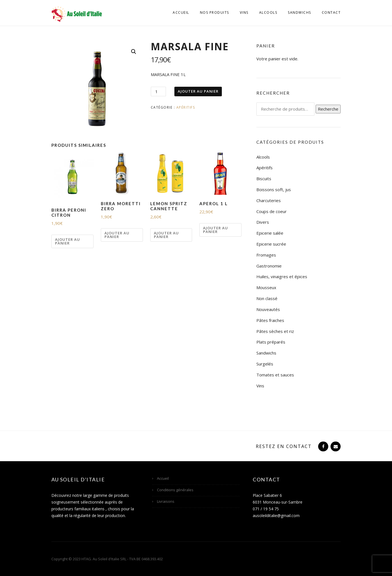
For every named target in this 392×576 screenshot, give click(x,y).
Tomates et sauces (275, 375)
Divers (263, 222)
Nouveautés (268, 309)
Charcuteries (269, 200)
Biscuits (264, 179)
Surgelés (265, 364)
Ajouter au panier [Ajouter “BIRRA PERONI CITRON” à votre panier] (68, 241)
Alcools (268, 12)
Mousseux (266, 287)
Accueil (181, 12)
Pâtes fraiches (270, 320)
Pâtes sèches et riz (275, 331)
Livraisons (166, 501)
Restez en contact (284, 446)
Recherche (328, 109)
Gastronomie (269, 266)
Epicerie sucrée (271, 244)
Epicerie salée (270, 233)
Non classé (267, 298)
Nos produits (215, 12)
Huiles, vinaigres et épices (282, 276)
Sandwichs (299, 12)
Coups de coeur (272, 211)
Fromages (266, 255)
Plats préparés (271, 342)
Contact (331, 12)
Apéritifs (186, 107)
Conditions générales (175, 490)
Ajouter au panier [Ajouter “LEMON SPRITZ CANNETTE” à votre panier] (166, 235)
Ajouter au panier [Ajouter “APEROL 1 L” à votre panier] (216, 230)
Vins (244, 12)
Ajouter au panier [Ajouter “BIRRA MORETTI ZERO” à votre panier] (117, 235)
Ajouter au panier (198, 91)
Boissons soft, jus (274, 189)
